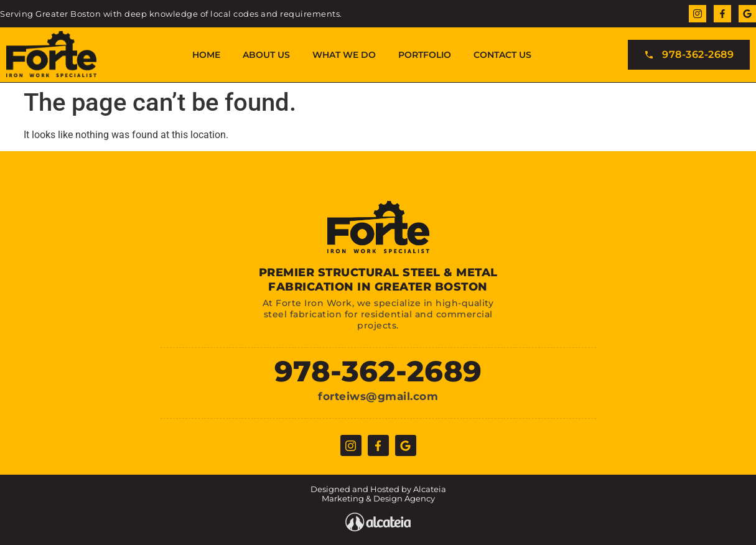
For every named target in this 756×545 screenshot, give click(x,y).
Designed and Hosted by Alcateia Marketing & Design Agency (378, 494)
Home (206, 55)
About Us (266, 55)
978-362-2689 (378, 371)
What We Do (344, 55)
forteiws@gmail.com (378, 396)
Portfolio (425, 55)
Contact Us (502, 55)
